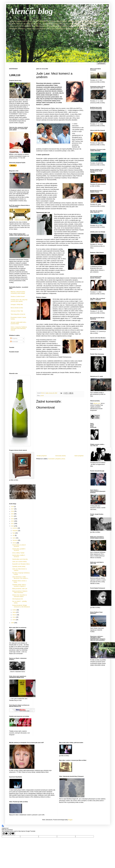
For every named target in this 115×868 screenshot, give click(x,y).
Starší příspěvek (79, 456)
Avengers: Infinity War (17, 305)
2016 (13, 511)
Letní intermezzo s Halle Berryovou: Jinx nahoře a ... (21, 578)
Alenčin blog (31, 11)
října (14, 533)
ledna (14, 620)
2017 (13, 509)
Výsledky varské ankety (19, 566)
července (15, 540)
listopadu (15, 531)
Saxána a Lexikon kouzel (18, 296)
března (15, 615)
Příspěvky (14, 338)
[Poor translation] (12, 834)
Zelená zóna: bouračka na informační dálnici (19, 596)
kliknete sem (97, 403)
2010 (13, 526)
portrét (42, 396)
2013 (13, 519)
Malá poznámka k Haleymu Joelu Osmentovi (20, 592)
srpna (14, 538)
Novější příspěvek (42, 456)
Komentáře (14, 342)
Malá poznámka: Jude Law (20, 589)
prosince (15, 528)
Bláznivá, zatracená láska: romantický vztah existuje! (18, 292)
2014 (13, 516)
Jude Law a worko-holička (19, 562)
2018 (13, 507)
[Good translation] (5, 834)
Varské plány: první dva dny (20, 559)
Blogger (70, 820)
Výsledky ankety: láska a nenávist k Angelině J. (19, 585)
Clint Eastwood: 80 (17, 599)
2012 (13, 521)
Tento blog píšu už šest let (18, 314)
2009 (13, 623)
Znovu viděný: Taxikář (18, 553)
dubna (15, 612)
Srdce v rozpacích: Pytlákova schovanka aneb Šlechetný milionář (19, 329)
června (15, 543)
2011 (13, 524)
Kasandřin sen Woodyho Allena (21, 564)
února (14, 617)
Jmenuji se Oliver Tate (17, 311)
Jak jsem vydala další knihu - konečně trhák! (19, 323)
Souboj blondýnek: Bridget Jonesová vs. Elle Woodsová (21, 606)
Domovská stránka (61, 456)
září (14, 535)
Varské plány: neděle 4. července (19, 556)
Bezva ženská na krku (17, 308)
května (15, 610)
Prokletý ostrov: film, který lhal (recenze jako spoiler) (19, 300)
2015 (13, 514)
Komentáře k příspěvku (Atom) (57, 459)
